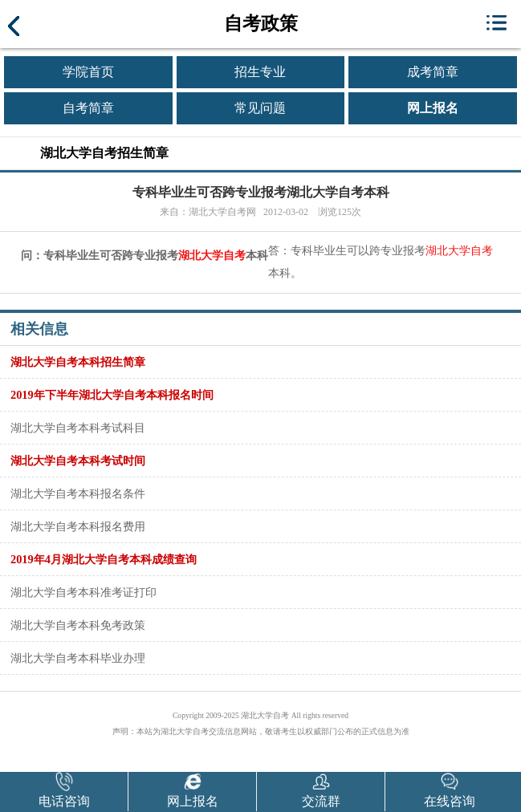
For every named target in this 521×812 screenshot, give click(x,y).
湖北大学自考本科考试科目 (78, 428)
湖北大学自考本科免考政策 (78, 625)
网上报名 (433, 108)
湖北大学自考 (212, 256)
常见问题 (260, 108)
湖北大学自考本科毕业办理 (78, 658)
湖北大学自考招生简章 (104, 153)
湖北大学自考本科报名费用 (78, 526)
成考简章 (433, 72)
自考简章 (88, 108)
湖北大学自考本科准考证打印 (83, 592)
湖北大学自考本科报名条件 (78, 493)
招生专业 (260, 72)
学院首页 (88, 72)
